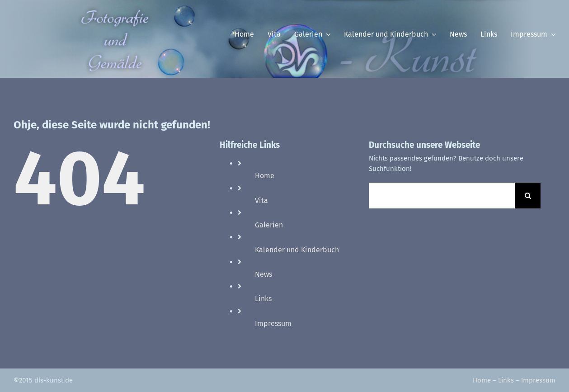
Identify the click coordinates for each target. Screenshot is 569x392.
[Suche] (528, 196)
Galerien (269, 225)
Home (265, 176)
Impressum (273, 324)
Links (263, 299)
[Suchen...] (442, 196)
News (263, 274)
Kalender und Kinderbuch (297, 250)
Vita (261, 201)
